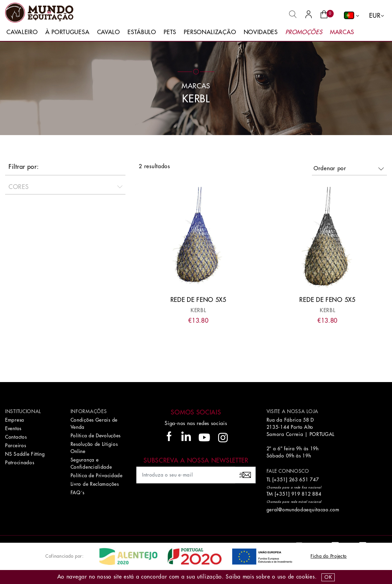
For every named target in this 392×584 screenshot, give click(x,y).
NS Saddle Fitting (25, 454)
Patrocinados (20, 463)
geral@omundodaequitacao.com (303, 510)
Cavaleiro (22, 32)
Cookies (306, 577)
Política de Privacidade (97, 476)
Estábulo (142, 32)
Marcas (342, 32)
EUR (375, 16)
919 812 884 (306, 494)
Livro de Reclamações (95, 484)
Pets (170, 32)
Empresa (15, 420)
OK (328, 577)
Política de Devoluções (96, 436)
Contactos (16, 437)
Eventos (13, 428)
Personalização (210, 32)
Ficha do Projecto (329, 556)
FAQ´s (78, 493)
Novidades (261, 32)
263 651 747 (304, 480)
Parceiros (16, 446)
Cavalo (109, 32)
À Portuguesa (67, 32)
